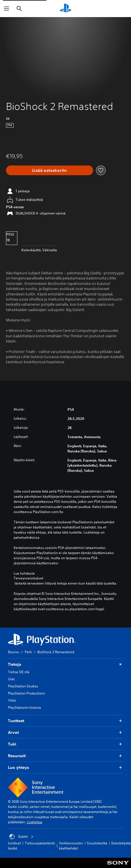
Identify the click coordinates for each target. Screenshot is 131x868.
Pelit (28, 652)
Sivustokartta (97, 843)
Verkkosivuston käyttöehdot (71, 846)
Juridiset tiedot (14, 846)
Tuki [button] (65, 744)
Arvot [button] (65, 733)
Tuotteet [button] (65, 721)
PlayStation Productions (26, 693)
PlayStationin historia (24, 707)
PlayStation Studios (23, 686)
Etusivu (14, 652)
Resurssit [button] (65, 756)
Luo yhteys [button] (65, 768)
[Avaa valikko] (7, 9)
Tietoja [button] (65, 664)
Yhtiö (12, 700)
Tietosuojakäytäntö (40, 843)
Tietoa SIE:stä (19, 672)
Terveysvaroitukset (28, 578)
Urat (11, 679)
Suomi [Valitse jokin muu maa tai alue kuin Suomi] (21, 837)
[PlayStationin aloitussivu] (65, 9)
